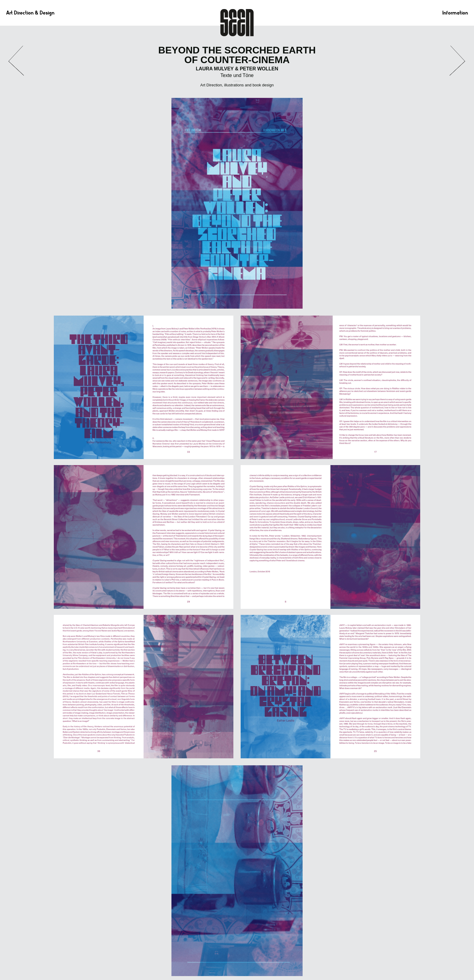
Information (455, 13)
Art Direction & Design (30, 13)
